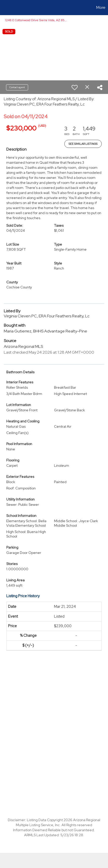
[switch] (75, 87)
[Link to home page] (5, 8)
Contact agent (17, 87)
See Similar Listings (83, 144)
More (101, 7)
